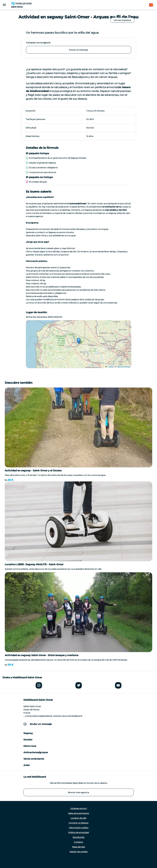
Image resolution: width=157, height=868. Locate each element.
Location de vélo (78, 818)
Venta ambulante (34, 759)
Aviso (27, 765)
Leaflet (109, 367)
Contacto (78, 842)
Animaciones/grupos (36, 752)
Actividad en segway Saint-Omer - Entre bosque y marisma (42, 655)
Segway (28, 733)
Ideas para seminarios (78, 813)
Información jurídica (79, 828)
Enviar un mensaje (79, 50)
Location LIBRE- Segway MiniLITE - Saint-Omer (34, 564)
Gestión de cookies (78, 852)
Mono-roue (30, 746)
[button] (79, 341)
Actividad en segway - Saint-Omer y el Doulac (33, 470)
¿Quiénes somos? (79, 808)
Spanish (153, 5)
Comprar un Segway (79, 823)
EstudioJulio (79, 837)
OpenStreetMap (124, 367)
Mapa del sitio (79, 847)
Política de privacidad (78, 832)
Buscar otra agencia (78, 792)
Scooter (28, 740)
